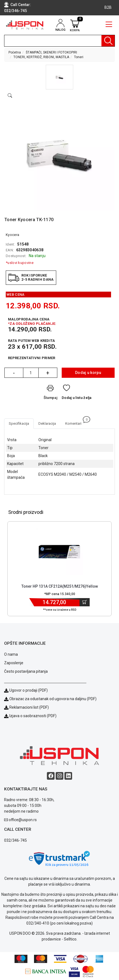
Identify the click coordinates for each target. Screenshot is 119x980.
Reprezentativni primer (32, 358)
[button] (59, 77)
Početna (15, 52)
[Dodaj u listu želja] (77, 393)
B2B (108, 7)
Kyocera (12, 235)
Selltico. (71, 939)
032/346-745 (15, 11)
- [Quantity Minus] (14, 373)
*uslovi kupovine (20, 263)
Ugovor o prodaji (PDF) (26, 690)
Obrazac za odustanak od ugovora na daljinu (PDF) (53, 699)
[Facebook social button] (51, 776)
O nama (11, 654)
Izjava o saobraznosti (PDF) (33, 716)
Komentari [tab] (76, 422)
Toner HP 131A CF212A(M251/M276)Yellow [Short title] (60, 586)
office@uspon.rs (23, 820)
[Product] (59, 552)
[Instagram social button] (59, 776)
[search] (59, 41)
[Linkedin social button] (68, 776)
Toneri (79, 57)
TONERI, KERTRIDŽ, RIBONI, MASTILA (41, 57)
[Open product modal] (10, 96)
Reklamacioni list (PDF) (26, 707)
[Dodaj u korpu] (85, 602)
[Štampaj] (50, 393)
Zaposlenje (14, 663)
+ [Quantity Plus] (48, 373)
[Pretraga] (108, 41)
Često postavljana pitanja (26, 671)
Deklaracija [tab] (47, 423)
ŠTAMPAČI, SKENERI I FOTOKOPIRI (51, 52)
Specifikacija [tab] (19, 423)
